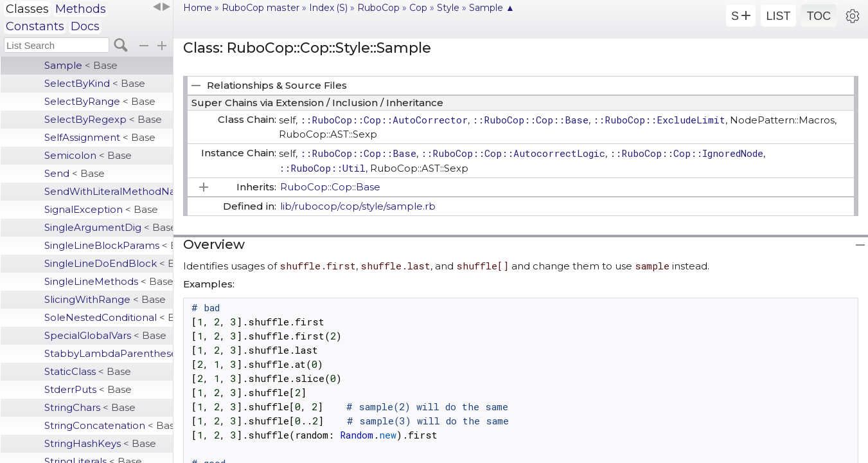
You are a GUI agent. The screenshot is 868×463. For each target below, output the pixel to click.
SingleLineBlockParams (109, 245)
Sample (81, 65)
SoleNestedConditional (109, 317)
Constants (35, 26)
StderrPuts (88, 389)
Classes (27, 9)
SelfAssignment (100, 137)
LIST (778, 16)
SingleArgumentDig (109, 227)
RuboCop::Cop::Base (330, 187)
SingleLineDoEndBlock (109, 263)
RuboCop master (261, 8)
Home (198, 8)
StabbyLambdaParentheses (109, 353)
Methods (81, 9)
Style (448, 8)
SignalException (101, 209)
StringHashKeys (100, 443)
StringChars (90, 407)
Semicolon (88, 155)
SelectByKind (95, 83)
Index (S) (328, 8)
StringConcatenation (109, 425)
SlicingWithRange (105, 299)
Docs (85, 26)
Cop (418, 8)
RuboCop (378, 8)
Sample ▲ (492, 8)
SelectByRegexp (103, 119)
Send (75, 173)
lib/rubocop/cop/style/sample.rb (358, 206)
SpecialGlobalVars (105, 335)
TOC (819, 16)
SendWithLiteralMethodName (109, 191)
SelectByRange (100, 101)
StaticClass (88, 371)
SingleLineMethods (109, 281)
